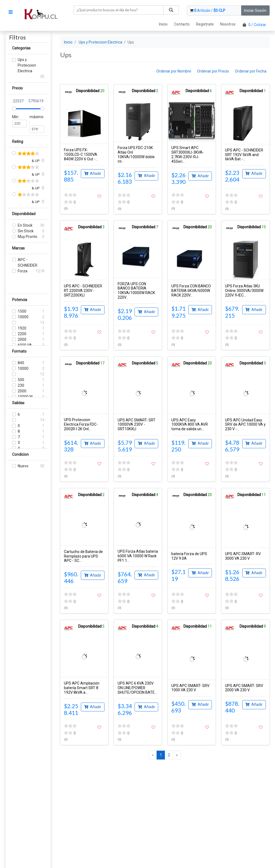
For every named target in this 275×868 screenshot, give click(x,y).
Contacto (182, 24)
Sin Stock (26, 231)
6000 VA (25, 345)
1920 (22, 328)
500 (21, 380)
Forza (23, 271)
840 (21, 363)
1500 (22, 311)
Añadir (93, 173)
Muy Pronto (28, 237)
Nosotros (228, 24)
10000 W (25, 397)
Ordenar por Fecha (251, 71)
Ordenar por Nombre (174, 71)
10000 (23, 317)
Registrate (205, 24)
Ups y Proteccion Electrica (27, 65)
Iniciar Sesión (255, 10)
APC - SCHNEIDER (28, 263)
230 (21, 385)
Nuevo (23, 466)
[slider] (14, 109)
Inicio (163, 24)
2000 (22, 339)
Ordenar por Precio (213, 71)
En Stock (25, 225)
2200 (22, 334)
